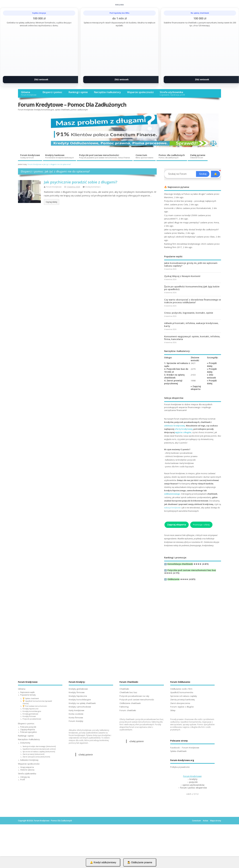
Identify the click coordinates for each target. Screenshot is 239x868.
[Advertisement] (193, 620)
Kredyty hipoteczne (30, 709)
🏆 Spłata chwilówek (31, 698)
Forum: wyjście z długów (182, 707)
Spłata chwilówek (178, 751)
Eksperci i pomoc (52, 92)
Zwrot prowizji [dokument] (33, 754)
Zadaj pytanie (198, 156)
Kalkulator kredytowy (29, 760)
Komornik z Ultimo (173, 208)
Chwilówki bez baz (128, 692)
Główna (29, 93)
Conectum (144, 156)
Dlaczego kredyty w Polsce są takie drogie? (185, 194)
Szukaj (203, 174)
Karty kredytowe (77, 710)
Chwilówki (124, 689)
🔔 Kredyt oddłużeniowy (103, 862)
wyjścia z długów (183, 432)
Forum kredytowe (30, 156)
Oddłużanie (173, 579)
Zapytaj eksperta (196, 388)
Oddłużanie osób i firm (181, 689)
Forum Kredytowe (54, 187)
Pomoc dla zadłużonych (172, 156)
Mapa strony (216, 821)
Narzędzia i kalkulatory (107, 92)
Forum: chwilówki (128, 710)
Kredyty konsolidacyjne (32, 711)
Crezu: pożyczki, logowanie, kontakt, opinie (189, 313)
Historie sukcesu (27, 770)
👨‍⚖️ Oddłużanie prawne (140, 862)
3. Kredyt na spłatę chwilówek (174, 376)
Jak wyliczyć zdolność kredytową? (180, 237)
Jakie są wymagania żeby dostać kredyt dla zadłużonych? (191, 230)
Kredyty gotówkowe (30, 714)
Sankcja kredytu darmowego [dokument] (39, 746)
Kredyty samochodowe (80, 707)
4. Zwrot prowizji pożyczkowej (173, 382)
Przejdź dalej (212, 365)
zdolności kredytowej (175, 426)
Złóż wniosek (41, 79)
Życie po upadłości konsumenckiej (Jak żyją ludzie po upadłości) (192, 288)
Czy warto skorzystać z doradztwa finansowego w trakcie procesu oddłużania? (193, 301)
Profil (23, 780)
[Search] (181, 174)
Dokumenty (25, 743)
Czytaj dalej (51, 202)
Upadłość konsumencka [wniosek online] (39, 749)
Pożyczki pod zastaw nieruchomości (105, 156)
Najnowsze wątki (27, 692)
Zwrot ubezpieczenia (180, 703)
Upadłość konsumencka (182, 692)
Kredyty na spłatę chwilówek (82, 703)
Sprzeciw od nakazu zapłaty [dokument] (39, 751)
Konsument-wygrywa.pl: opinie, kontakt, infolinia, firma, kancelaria (192, 338)
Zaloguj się (25, 777)
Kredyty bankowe (60, 156)
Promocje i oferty (201, 525)
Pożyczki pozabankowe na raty (134, 696)
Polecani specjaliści (29, 732)
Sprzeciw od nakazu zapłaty (184, 696)
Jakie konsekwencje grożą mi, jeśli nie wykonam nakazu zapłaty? (191, 264)
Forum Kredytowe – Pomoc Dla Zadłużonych (72, 105)
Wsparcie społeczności (140, 92)
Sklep (173, 710)
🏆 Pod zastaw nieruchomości (35, 706)
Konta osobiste (76, 714)
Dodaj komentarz (93, 187)
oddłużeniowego (172, 494)
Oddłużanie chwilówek (130, 703)
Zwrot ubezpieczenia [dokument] (36, 757)
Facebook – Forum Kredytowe (185, 748)
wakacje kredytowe (172, 508)
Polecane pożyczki (28, 727)
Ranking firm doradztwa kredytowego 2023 (185, 244)
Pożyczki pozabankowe (32, 719)
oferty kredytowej (184, 429)
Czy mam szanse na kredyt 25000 (181, 215)
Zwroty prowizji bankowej (182, 700)
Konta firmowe (76, 718)
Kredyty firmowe (29, 716)
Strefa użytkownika (172, 93)
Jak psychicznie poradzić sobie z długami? (81, 182)
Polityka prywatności (180, 767)
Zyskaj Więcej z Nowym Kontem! (182, 276)
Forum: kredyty (76, 721)
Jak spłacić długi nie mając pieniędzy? (182, 222)
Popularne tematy (28, 695)
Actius (206, 821)
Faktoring (124, 707)
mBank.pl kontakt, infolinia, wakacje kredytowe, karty (191, 324)
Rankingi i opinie (78, 92)
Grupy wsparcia (27, 767)
